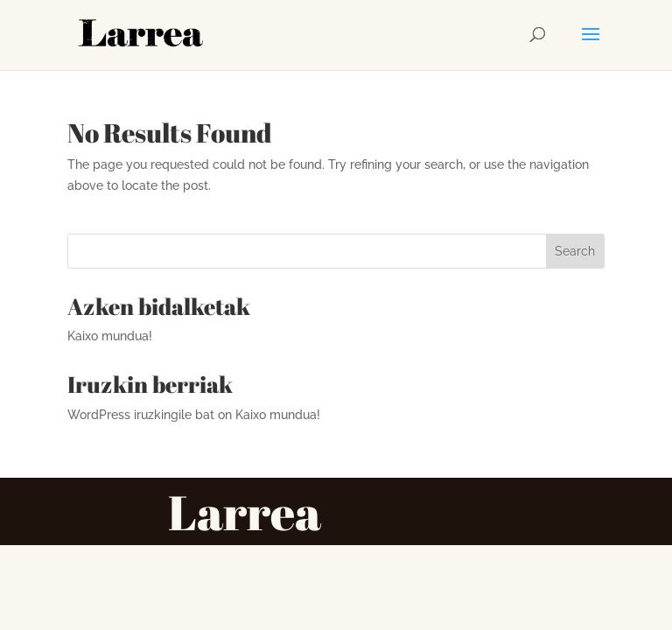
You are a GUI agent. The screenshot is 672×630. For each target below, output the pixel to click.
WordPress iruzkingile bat (141, 415)
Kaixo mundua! (110, 336)
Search (575, 251)
